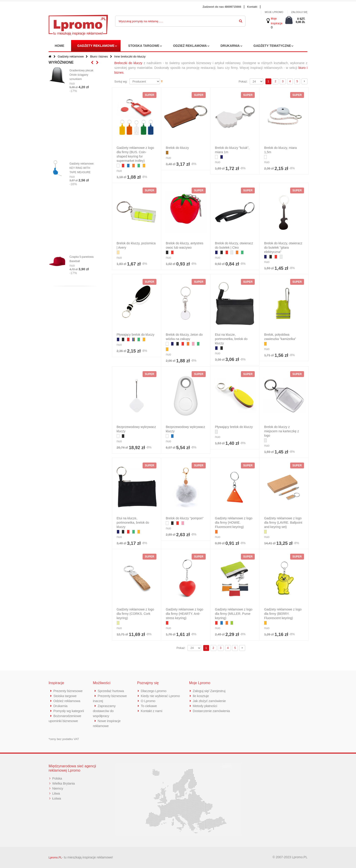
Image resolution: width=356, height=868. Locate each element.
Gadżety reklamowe (96, 46)
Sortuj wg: (121, 81)
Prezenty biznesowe (68, 691)
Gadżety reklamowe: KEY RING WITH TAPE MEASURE (82, 168)
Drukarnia (230, 46)
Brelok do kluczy (177, 148)
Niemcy (58, 788)
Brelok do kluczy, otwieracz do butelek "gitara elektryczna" (283, 248)
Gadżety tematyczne (272, 46)
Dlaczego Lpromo (154, 691)
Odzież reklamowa (190, 46)
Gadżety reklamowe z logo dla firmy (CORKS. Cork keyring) (135, 614)
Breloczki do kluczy (128, 63)
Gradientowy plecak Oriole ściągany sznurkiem (81, 75)
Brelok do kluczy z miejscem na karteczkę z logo (281, 431)
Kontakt (252, 7)
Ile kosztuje (201, 696)
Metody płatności (205, 706)
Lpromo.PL (55, 858)
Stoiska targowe (144, 46)
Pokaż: (243, 81)
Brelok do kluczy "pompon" (185, 518)
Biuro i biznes (99, 56)
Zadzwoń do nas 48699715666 (222, 7)
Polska (57, 778)
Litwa (56, 793)
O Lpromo (148, 701)
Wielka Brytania (64, 783)
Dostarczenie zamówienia (211, 711)
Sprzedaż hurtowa (111, 691)
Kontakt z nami (152, 711)
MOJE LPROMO (274, 12)
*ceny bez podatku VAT (64, 739)
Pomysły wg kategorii (69, 711)
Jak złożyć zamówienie (209, 701)
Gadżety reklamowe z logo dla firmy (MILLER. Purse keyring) (234, 614)
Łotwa (57, 798)
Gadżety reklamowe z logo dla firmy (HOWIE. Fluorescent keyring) (234, 523)
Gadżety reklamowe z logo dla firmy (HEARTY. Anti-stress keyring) (184, 614)
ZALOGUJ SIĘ (299, 12)
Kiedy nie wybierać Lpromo (160, 696)
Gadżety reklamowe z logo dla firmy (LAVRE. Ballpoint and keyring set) (283, 523)
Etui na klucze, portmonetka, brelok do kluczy (231, 339)
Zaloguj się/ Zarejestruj (209, 691)
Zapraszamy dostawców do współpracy (104, 711)
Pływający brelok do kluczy (136, 335)
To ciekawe (149, 706)
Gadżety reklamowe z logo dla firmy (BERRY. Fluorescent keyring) (283, 614)
